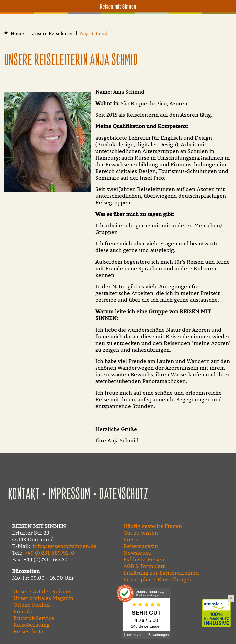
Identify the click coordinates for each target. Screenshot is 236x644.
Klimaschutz (219, 606)
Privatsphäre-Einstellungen (158, 579)
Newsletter (137, 553)
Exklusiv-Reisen (144, 559)
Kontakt (24, 495)
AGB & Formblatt (144, 566)
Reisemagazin (141, 546)
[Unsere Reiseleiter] (52, 34)
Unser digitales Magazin (43, 598)
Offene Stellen (31, 605)
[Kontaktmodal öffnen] (230, 6)
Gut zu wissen (141, 533)
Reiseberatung (31, 625)
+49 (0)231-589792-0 (50, 553)
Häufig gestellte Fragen (153, 526)
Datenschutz (124, 495)
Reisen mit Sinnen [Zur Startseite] (118, 7)
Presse (132, 539)
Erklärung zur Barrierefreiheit (161, 573)
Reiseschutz (28, 631)
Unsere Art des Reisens (42, 591)
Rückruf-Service (34, 618)
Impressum (69, 495)
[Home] (18, 34)
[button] (6, 6)
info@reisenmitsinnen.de (65, 546)
